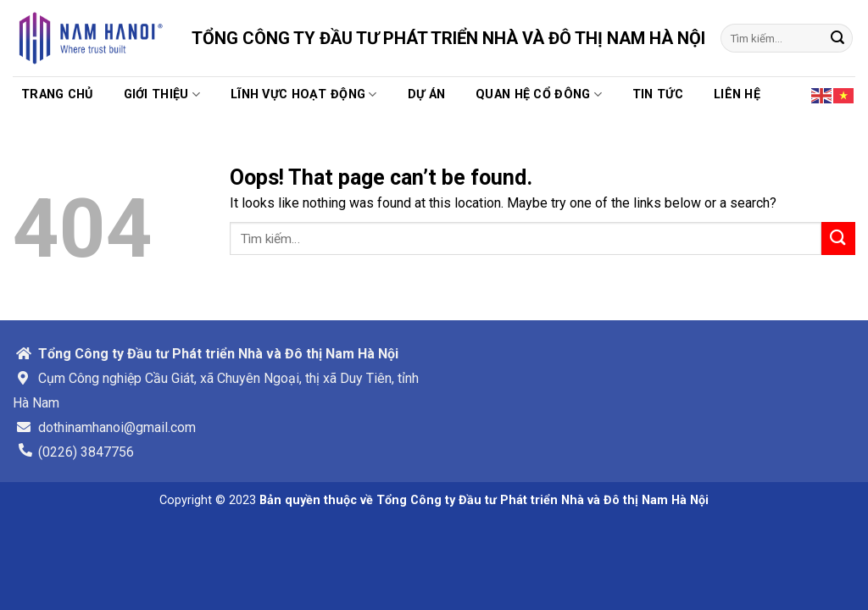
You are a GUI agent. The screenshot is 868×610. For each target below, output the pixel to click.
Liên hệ (737, 94)
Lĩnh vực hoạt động (304, 94)
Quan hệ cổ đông (539, 94)
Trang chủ (57, 94)
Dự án (426, 94)
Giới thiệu (162, 94)
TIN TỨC (658, 94)
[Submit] (837, 38)
